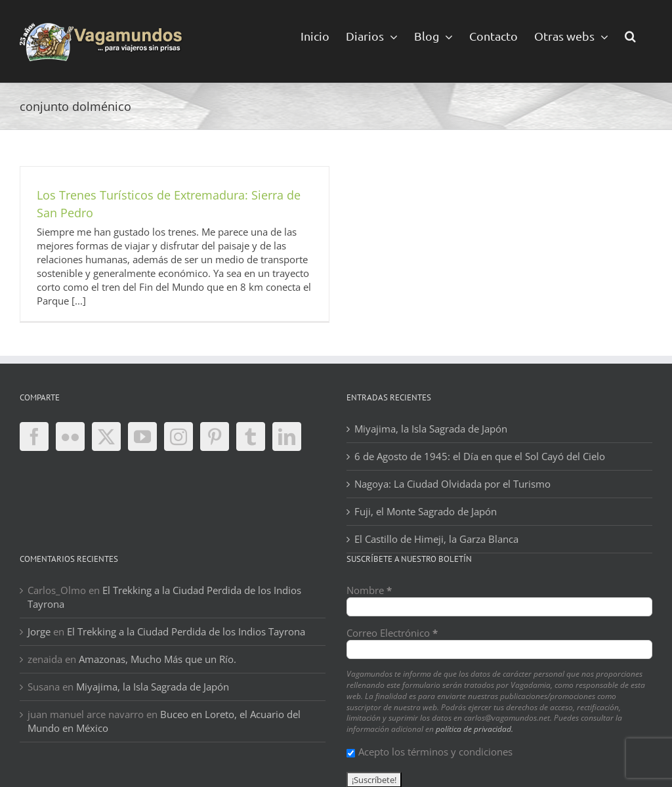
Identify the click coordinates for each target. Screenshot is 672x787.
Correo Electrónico (392, 633)
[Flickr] (70, 436)
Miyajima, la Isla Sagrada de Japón (431, 429)
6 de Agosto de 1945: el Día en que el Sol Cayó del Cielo (480, 456)
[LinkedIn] (287, 436)
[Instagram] (178, 436)
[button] (630, 35)
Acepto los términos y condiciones (430, 752)
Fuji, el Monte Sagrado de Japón (426, 511)
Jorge (39, 631)
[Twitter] (106, 436)
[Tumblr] (251, 436)
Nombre (369, 590)
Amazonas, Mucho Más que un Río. (157, 659)
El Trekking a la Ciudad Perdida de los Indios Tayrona (186, 631)
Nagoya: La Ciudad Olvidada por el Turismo (452, 484)
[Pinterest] (215, 436)
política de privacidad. (474, 729)
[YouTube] (142, 436)
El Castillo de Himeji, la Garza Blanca (436, 539)
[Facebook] (34, 436)
